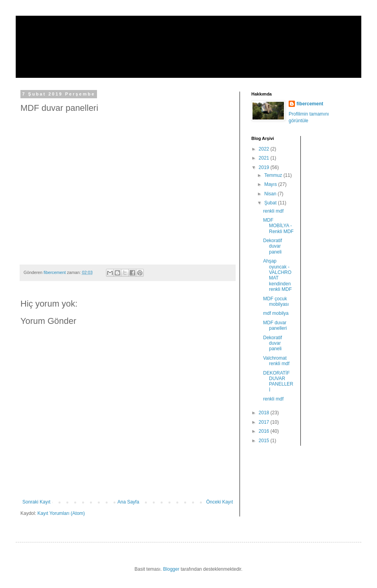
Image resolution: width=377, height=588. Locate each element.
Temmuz (274, 175)
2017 (265, 422)
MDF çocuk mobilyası (276, 301)
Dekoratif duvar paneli (273, 246)
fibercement (57, 33)
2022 (265, 149)
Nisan (271, 194)
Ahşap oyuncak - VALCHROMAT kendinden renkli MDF (277, 275)
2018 (265, 413)
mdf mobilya (276, 313)
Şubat (271, 203)
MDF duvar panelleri (275, 325)
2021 (265, 158)
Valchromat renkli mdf (276, 361)
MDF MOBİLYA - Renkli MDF (278, 226)
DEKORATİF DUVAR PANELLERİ (278, 381)
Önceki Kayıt (220, 502)
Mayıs (271, 184)
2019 (265, 167)
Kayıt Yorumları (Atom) (61, 513)
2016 (265, 431)
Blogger (171, 569)
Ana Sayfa (128, 502)
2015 (265, 441)
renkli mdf (273, 211)
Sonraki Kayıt (36, 502)
